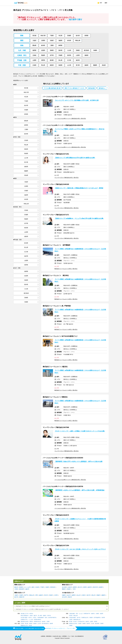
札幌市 (64, 595)
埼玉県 (60, 36)
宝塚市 (51, 595)
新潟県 (52, 60)
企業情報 (43, 636)
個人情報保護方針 (79, 636)
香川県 (78, 65)
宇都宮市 (54, 618)
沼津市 (85, 587)
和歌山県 (78, 40)
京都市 (21, 595)
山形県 (78, 55)
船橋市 (42, 618)
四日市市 (95, 587)
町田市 (31, 614)
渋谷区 (37, 587)
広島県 (34, 65)
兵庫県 (43, 40)
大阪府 (34, 40)
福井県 (78, 60)
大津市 (56, 595)
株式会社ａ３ (102, 88)
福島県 (86, 55)
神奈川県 (43, 36)
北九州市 (64, 597)
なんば (81, 614)
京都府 (52, 40)
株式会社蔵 (91, 88)
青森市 (99, 595)
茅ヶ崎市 (40, 616)
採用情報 (64, 636)
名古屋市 (64, 587)
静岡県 (60, 45)
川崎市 (47, 587)
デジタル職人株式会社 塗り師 (52, 88)
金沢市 (83, 622)
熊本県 (60, 50)
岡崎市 (31, 622)
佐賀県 (43, 50)
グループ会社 (71, 636)
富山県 (60, 60)
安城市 (69, 589)
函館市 (103, 595)
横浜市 (16, 587)
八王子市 (26, 614)
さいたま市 (27, 587)
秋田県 (69, 55)
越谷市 (27, 589)
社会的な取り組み (57, 636)
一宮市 (74, 589)
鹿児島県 (86, 50)
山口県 (69, 65)
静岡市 (75, 587)
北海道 (34, 55)
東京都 (34, 36)
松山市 (79, 595)
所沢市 (30, 618)
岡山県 (43, 65)
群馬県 (86, 36)
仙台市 (69, 595)
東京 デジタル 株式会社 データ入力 (74, 88)
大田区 (16, 589)
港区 (33, 587)
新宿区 (21, 587)
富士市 (80, 587)
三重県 (52, 45)
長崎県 (52, 50)
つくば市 (31, 620)
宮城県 (60, 55)
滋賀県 (60, 40)
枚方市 (16, 597)
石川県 (69, 60)
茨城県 (69, 36)
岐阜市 (90, 587)
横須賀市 (22, 589)
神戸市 (26, 595)
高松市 (47, 624)
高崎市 (39, 620)
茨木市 (46, 595)
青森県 (43, 55)
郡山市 (94, 595)
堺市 (37, 595)
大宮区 (34, 618)
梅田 (74, 614)
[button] (107, 88)
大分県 (69, 50)
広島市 (84, 595)
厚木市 (49, 616)
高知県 (104, 65)
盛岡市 (99, 618)
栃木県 (78, 36)
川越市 (26, 618)
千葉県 (52, 36)
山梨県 (34, 60)
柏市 (46, 618)
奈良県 (69, 40)
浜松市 (70, 587)
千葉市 (42, 587)
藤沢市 (35, 616)
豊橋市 (64, 589)
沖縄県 (95, 50)
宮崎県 (78, 50)
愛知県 (34, 45)
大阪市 (16, 595)
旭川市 (89, 595)
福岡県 (34, 50)
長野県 (43, 60)
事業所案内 (49, 636)
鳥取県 (52, 65)
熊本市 (70, 597)
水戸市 (26, 620)
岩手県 (52, 55)
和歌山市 (32, 595)
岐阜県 (43, 45)
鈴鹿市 (101, 587)
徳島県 (86, 65)
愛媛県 (95, 65)
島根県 (60, 65)
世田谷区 (53, 587)
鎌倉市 (45, 616)
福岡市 (74, 595)
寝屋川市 (22, 597)
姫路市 (41, 595)
